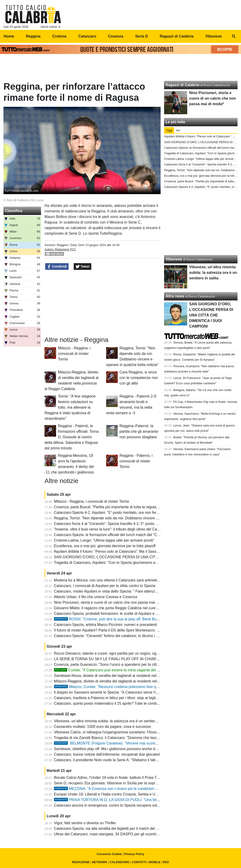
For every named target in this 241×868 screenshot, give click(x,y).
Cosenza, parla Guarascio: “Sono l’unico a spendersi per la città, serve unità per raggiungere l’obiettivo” (139, 664)
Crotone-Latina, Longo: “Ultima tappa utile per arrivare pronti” (104, 540)
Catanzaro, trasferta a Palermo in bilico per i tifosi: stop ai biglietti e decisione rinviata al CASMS (133, 698)
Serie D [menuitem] (141, 36)
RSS (166, 862)
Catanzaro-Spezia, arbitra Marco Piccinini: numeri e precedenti (106, 625)
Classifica (14, 211)
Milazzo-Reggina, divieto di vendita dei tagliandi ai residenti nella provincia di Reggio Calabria (131, 681)
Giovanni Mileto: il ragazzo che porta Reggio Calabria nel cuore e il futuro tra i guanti (123, 608)
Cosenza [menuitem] (116, 36)
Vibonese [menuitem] (214, 36)
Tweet (83, 267)
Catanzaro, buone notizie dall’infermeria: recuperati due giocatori (107, 754)
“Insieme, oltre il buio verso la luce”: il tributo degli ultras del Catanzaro (112, 529)
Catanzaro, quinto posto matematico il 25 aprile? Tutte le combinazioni (112, 703)
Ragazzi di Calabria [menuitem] (177, 36)
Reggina (62, 245)
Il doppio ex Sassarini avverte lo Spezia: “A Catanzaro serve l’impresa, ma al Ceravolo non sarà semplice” (141, 692)
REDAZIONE (81, 862)
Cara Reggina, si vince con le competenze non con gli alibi (139, 378)
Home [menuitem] (9, 36)
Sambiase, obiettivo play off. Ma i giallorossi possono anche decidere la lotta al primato (125, 749)
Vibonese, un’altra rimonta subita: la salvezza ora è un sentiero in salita (112, 721)
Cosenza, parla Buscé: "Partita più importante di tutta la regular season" (113, 507)
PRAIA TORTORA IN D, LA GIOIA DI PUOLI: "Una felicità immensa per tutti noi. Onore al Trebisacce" (145, 800)
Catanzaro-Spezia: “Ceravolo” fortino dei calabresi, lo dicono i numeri (111, 636)
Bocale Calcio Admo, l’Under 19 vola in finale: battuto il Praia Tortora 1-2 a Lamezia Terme (128, 778)
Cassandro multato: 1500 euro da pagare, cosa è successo (103, 727)
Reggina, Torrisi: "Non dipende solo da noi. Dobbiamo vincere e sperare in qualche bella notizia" (133, 518)
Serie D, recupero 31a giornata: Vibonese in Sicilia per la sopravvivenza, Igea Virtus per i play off (133, 783)
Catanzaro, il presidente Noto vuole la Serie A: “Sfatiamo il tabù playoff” (112, 760)
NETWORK (100, 862)
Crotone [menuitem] (59, 36)
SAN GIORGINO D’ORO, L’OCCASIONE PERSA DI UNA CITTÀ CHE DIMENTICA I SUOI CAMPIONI (138, 557)
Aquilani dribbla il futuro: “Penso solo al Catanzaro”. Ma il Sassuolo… (110, 551)
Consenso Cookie (109, 854)
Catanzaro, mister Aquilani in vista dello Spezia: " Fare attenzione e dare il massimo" (123, 591)
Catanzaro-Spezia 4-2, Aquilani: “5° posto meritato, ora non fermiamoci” (113, 513)
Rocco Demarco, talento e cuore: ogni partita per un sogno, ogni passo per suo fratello (125, 653)
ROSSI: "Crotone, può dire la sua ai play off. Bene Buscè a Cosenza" (118, 619)
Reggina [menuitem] (33, 36)
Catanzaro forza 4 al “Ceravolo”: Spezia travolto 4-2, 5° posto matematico (114, 524)
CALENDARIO (119, 862)
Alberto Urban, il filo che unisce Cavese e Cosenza (95, 597)
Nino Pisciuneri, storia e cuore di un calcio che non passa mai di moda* (112, 602)
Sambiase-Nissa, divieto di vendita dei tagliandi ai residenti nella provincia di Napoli (122, 676)
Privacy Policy (134, 854)
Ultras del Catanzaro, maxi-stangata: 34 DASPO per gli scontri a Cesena (114, 834)
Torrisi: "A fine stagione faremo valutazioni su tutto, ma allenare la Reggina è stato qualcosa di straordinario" (70, 407)
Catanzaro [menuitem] (87, 36)
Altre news (175, 296)
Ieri (178, 130)
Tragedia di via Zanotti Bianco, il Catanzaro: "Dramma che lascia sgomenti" (115, 738)
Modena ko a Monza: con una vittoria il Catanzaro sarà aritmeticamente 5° (115, 580)
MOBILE (155, 862)
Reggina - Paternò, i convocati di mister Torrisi (136, 461)
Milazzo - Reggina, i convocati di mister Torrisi (74, 354)
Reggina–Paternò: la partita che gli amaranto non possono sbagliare (139, 431)
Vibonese (174, 259)
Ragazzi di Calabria (182, 85)
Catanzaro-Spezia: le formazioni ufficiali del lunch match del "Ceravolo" (112, 535)
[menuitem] (234, 36)
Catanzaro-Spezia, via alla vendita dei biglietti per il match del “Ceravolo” (114, 829)
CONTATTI (139, 862)
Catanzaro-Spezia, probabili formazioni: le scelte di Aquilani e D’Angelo (112, 614)
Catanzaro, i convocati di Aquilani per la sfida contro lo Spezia (105, 586)
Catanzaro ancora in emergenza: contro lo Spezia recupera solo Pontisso (114, 805)
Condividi (57, 267)
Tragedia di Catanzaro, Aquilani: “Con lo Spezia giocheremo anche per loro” (116, 563)
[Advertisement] (120, 69)
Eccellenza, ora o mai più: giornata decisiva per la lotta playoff (105, 546)
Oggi (169, 130)
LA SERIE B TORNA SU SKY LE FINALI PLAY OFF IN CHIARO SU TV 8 (114, 659)
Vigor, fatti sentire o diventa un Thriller (85, 823)
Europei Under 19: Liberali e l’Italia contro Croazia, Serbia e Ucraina (110, 794)
